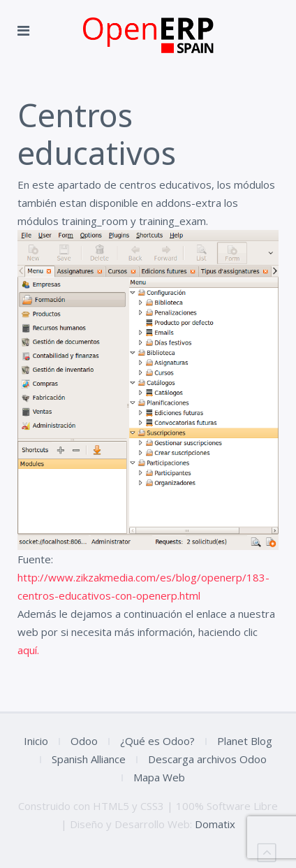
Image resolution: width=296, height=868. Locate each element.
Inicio (36, 741)
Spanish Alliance (89, 759)
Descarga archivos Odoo (207, 759)
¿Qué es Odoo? (157, 741)
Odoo (84, 741)
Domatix (215, 824)
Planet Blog (245, 741)
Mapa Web (159, 777)
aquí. (28, 650)
